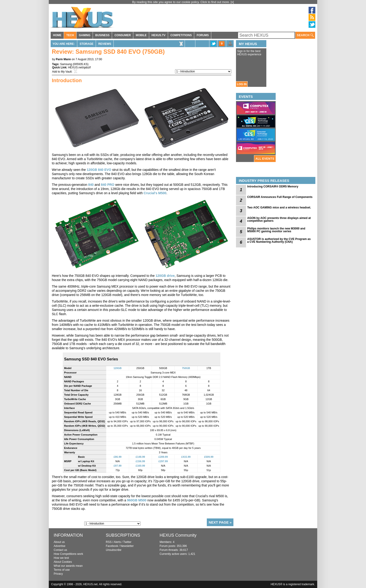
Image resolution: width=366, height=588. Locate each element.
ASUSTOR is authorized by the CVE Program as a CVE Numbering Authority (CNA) (279, 240)
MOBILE (141, 35)
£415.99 (186, 457)
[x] (232, 2)
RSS (109, 542)
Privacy (58, 574)
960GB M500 (137, 500)
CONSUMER (123, 35)
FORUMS (203, 35)
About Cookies (63, 562)
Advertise (60, 546)
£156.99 (140, 461)
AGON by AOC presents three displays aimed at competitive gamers (279, 219)
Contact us (60, 550)
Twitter (127, 542)
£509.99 (209, 457)
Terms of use (62, 570)
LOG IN (242, 84)
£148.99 (140, 457)
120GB (118, 368)
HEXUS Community (178, 535)
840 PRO (108, 185)
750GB (186, 368)
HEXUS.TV (158, 35)
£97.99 (118, 466)
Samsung (66, 64)
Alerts (117, 542)
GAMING (85, 35)
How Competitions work (68, 554)
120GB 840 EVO (99, 170)
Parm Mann (63, 59)
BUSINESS (102, 35)
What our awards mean (68, 566)
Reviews (105, 44)
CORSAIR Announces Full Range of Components (280, 197)
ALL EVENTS (265, 159)
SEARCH (305, 35)
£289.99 (163, 457)
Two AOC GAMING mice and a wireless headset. (279, 208)
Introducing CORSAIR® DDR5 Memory (273, 187)
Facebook (112, 546)
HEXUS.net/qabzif (79, 67)
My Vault (66, 72)
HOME (57, 35)
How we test (61, 558)
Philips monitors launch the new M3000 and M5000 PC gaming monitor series (276, 230)
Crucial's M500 (155, 193)
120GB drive (165, 276)
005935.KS (81, 64)
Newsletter (127, 546)
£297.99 (163, 461)
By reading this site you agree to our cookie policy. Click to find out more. (181, 2)
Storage (86, 44)
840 (91, 185)
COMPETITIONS (181, 35)
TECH (70, 35)
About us (59, 542)
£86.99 (118, 457)
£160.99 (140, 466)
